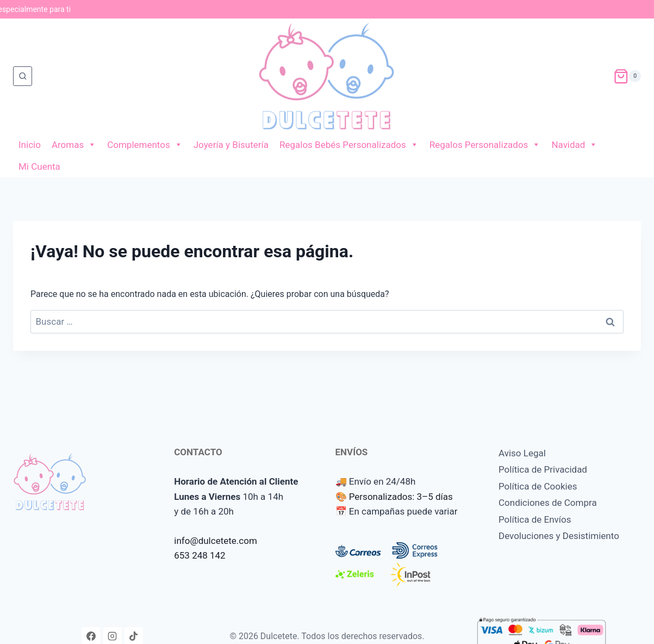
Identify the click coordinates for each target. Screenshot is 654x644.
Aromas (74, 145)
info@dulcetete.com (216, 541)
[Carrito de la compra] (627, 76)
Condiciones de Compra (548, 503)
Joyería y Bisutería (231, 145)
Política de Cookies (538, 486)
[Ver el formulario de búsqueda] (23, 76)
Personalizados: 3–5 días (401, 497)
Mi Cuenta (39, 166)
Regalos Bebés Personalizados (349, 145)
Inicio (30, 145)
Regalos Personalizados (485, 145)
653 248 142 (200, 555)
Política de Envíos (535, 519)
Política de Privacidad (543, 469)
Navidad (574, 145)
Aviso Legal (522, 453)
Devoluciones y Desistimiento (559, 536)
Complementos (145, 145)
